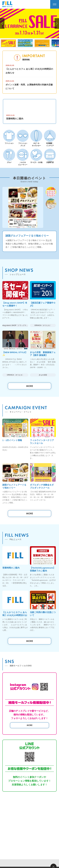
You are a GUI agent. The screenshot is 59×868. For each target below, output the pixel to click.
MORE (30, 386)
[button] (2, 23)
